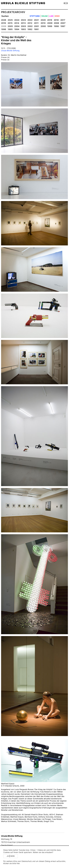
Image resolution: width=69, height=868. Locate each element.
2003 (23, 26)
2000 (43, 26)
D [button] (64, 3)
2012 (30, 23)
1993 (23, 29)
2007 (63, 23)
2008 (56, 23)
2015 (10, 23)
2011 (36, 23)
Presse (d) (5, 57)
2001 (36, 26)
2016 (4, 23)
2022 (30, 20)
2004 (17, 26)
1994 (17, 29)
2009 (50, 23)
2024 (17, 20)
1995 (10, 29)
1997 (63, 26)
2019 (50, 20)
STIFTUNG (35, 16)
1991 (36, 29)
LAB (51, 16)
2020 (43, 20)
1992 (30, 29)
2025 (10, 20)
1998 (56, 26)
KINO (57, 16)
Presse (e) (5, 60)
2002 (30, 26)
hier (18, 863)
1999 (50, 26)
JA (8, 856)
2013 (23, 23)
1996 (4, 29)
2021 (36, 20)
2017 (63, 20)
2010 (43, 23)
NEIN (13, 856)
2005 (10, 26)
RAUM (44, 16)
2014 (17, 23)
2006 (4, 26)
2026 (4, 20)
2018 (56, 20)
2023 (23, 20)
